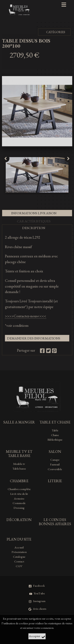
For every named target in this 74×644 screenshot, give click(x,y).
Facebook (37, 586)
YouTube (37, 593)
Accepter (37, 636)
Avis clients (37, 609)
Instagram (37, 601)
